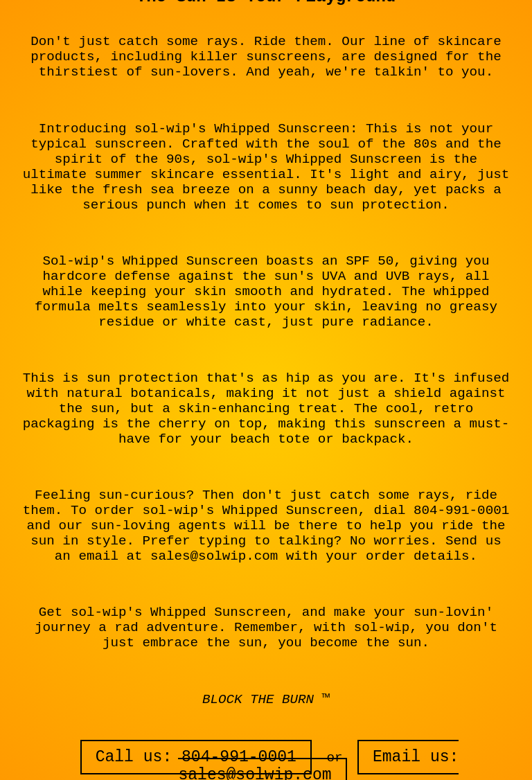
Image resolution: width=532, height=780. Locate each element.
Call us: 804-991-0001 (196, 757)
